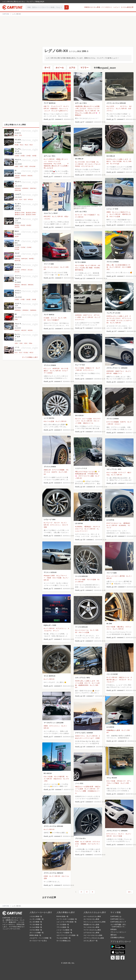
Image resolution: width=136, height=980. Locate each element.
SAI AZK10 (79, 416)
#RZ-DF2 (47, 217)
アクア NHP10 (49, 315)
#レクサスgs (115, 164)
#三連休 (47, 318)
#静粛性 (84, 844)
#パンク (54, 318)
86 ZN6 (109, 624)
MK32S (17, 285)
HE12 (31, 352)
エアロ (72, 68)
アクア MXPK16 (50, 103)
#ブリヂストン (61, 628)
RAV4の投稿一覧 (63, 916)
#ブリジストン (89, 370)
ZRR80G (18, 310)
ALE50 (17, 227)
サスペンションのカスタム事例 (94, 922)
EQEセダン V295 (50, 625)
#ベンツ (56, 631)
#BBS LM (47, 470)
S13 (16, 200)
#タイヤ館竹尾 (59, 777)
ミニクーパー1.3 (81, 468)
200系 (34, 299)
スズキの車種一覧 (36, 930)
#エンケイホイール (82, 630)
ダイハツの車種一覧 (37, 933)
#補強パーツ (118, 373)
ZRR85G (25, 310)
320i (26, 343)
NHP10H (24, 259)
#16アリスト (88, 315)
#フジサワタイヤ (87, 166)
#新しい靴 (110, 265)
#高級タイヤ (90, 368)
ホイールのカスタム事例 (92, 916)
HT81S (24, 270)
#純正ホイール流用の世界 (84, 787)
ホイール (60, 68)
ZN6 (16, 319)
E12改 (26, 352)
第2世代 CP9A (31, 213)
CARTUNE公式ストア (118, 922)
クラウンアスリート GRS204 (117, 831)
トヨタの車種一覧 (36, 916)
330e (31, 343)
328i (16, 343)
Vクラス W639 (80, 262)
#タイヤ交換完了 (90, 215)
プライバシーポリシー (118, 932)
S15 (25, 200)
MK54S (17, 287)
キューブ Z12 (80, 365)
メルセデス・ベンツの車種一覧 (41, 938)
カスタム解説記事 (127, 7)
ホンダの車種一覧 (36, 922)
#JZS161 (78, 315)
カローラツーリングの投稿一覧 (68, 935)
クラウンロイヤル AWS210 (54, 873)
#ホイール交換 (115, 217)
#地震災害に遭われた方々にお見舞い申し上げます (56, 166)
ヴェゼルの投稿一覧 (64, 938)
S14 (21, 200)
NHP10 (17, 259)
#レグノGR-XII (90, 111)
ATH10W (32, 166)
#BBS (109, 212)
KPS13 (30, 200)
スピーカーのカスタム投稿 (93, 935)
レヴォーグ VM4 (50, 520)
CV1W (17, 247)
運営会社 (114, 935)
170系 (23, 299)
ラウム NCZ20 (112, 778)
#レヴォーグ (48, 523)
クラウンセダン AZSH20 (84, 733)
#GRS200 (110, 371)
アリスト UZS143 (50, 572)
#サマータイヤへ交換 (86, 476)
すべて (47, 68)
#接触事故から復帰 (113, 730)
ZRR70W (18, 190)
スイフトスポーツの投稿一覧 (67, 919)
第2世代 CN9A (31, 215)
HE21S (17, 330)
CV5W (17, 249)
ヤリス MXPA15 (50, 676)
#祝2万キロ (58, 779)
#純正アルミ (120, 371)
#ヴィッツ (47, 369)
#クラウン (124, 106)
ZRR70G (33, 188)
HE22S (24, 330)
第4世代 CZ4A (20, 215)
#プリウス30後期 (113, 422)
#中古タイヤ (121, 781)
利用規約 (114, 929)
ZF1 (16, 135)
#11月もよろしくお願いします (117, 159)
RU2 (26, 145)
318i (21, 343)
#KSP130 (56, 369)
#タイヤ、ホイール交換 (83, 419)
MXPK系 (18, 261)
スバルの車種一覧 (36, 927)
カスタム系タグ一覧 (91, 941)
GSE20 (17, 178)
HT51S (17, 270)
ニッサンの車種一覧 (37, 919)
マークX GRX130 (81, 576)
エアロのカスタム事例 (91, 933)
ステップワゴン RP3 (114, 469)
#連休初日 (54, 109)
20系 (21, 166)
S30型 (34, 156)
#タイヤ (57, 523)
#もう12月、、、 (113, 106)
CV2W (23, 247)
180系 (28, 299)
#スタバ (118, 424)
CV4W (29, 247)
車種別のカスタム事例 (92, 7)
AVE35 (30, 176)
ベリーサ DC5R (112, 674)
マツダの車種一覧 (36, 925)
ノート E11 (79, 783)
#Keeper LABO (49, 576)
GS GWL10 (111, 156)
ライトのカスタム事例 (91, 927)
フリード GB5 (49, 264)
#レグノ (121, 834)
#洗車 (49, 578)
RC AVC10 (48, 773)
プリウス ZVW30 (113, 262)
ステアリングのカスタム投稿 (94, 938)
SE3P (17, 236)
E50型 (17, 225)
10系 (16, 166)
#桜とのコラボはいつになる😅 (86, 472)
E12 (21, 352)
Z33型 (23, 156)
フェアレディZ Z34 (113, 313)
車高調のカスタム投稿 (91, 925)
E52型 (29, 225)
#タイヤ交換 (117, 161)
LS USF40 (110, 727)
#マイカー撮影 (80, 580)
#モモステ (123, 680)
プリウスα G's (80, 839)
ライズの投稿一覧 (63, 925)
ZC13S (17, 272)
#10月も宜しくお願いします (85, 681)
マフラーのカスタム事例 (92, 930)
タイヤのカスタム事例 (91, 919)
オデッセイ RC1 (81, 103)
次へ (130, 892)
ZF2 (21, 135)
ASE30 (17, 176)
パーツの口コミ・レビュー (110, 7)
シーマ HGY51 (49, 418)
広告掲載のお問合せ (118, 938)
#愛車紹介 (127, 523)
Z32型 (17, 156)
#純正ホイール (88, 423)
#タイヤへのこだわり (51, 267)
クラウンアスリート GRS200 (117, 368)
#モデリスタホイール (114, 523)
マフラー (85, 68)
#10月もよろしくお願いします (117, 316)
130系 (17, 299)
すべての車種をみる (64, 941)
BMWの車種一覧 (35, 935)
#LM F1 (123, 422)
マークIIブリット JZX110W (54, 723)
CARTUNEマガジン (118, 919)
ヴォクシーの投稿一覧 (64, 933)
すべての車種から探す (30, 357)
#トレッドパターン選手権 (116, 576)
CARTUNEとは (116, 916)
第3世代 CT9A (20, 213)
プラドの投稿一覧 (63, 927)
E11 (16, 352)
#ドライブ (79, 215)
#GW (77, 842)
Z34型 (28, 156)
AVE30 (23, 176)
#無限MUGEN (83, 685)
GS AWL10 (79, 159)
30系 (26, 166)
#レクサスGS (80, 162)
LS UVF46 (110, 520)
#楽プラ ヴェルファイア (53, 106)
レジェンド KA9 (112, 209)
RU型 (17, 145)
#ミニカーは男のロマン (60, 111)
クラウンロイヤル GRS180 (116, 103)
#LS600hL (123, 525)
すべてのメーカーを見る (38, 941)
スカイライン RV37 (51, 213)
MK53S (31, 285)
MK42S (24, 285)
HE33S (30, 330)
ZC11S (30, 270)
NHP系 (31, 259)
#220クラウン (80, 736)
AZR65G (25, 188)
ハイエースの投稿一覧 (64, 930)
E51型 (23, 225)
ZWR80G (33, 310)
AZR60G (18, 188)
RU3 (31, 145)
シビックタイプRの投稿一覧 (67, 922)
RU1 (22, 145)
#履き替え (120, 627)
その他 (105, 68)
